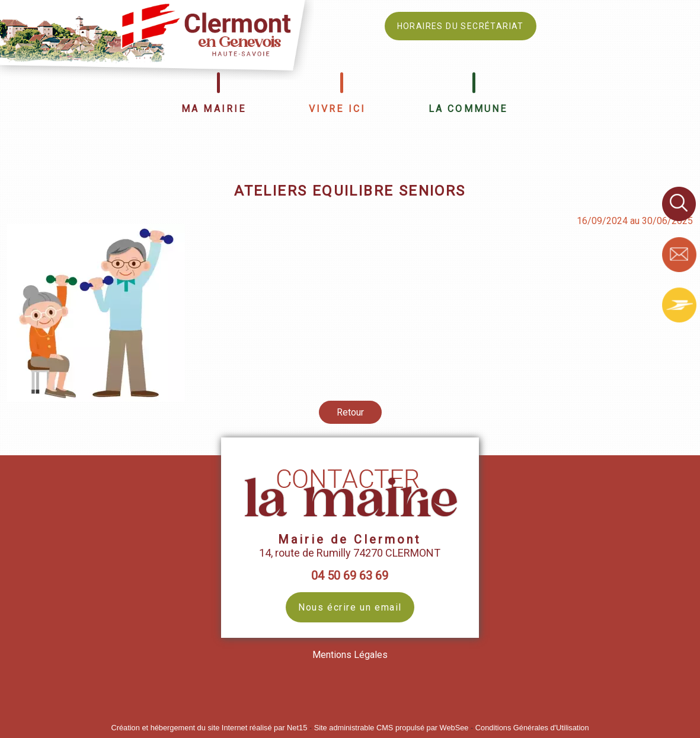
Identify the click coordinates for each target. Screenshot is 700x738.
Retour (350, 412)
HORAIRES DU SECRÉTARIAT (461, 26)
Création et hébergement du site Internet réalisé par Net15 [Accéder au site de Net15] (209, 728)
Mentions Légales (350, 655)
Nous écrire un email (350, 607)
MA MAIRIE (214, 109)
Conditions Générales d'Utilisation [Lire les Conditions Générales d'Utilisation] (532, 728)
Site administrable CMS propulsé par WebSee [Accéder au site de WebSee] (391, 728)
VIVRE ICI (338, 109)
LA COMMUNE (468, 109)
